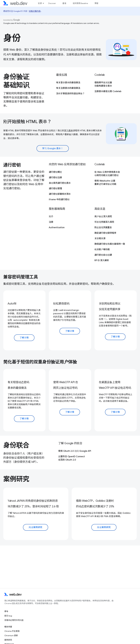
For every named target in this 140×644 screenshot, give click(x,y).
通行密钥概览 (55, 172)
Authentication (57, 228)
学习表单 (68, 131)
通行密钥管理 (55, 189)
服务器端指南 (57, 209)
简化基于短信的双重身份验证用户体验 (40, 362)
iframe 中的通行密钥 (59, 200)
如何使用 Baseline (80, 3)
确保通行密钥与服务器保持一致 (110, 244)
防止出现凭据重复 (103, 228)
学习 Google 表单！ (53, 148)
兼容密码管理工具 (21, 277)
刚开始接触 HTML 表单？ (27, 122)
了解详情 (24, 338)
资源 (40, 3)
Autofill (12, 304)
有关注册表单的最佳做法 (68, 88)
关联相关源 (100, 238)
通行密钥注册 (55, 178)
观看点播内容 (35, 11)
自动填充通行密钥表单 (60, 183)
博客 (96, 3)
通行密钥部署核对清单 (60, 194)
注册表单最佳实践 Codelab (108, 91)
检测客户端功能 (102, 249)
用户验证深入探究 (103, 217)
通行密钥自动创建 (103, 255)
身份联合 (16, 445)
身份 (12, 38)
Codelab (100, 75)
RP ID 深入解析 (102, 260)
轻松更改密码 (61, 304)
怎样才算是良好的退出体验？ (70, 94)
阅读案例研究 (35, 527)
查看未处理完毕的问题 (14, 620)
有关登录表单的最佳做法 (68, 83)
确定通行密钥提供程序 (105, 233)
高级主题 (100, 209)
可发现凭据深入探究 (104, 222)
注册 (51, 222)
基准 (64, 3)
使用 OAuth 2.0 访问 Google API (75, 451)
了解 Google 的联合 (70, 443)
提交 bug (8, 616)
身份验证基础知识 (16, 81)
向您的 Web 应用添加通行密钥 (67, 164)
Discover (52, 3)
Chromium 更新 (11, 635)
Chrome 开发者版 (12, 631)
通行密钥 (12, 165)
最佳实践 (62, 75)
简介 (51, 217)
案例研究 (16, 479)
